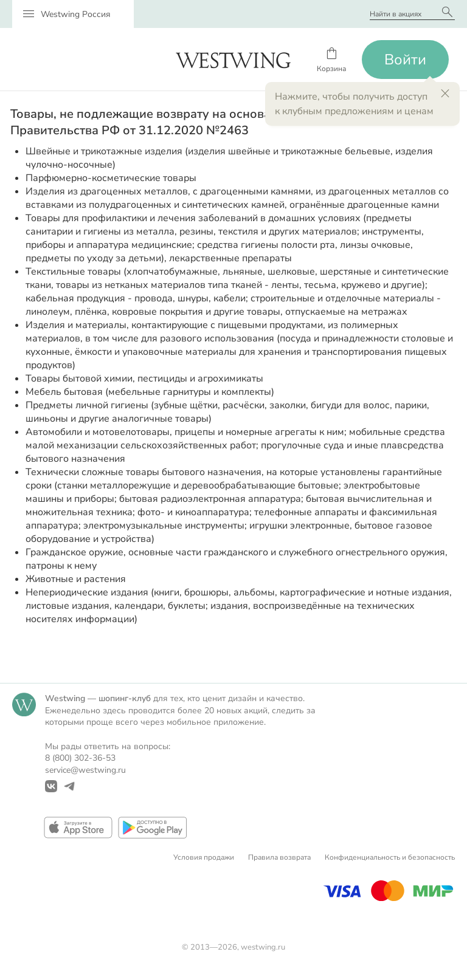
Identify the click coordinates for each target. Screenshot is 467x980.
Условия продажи (204, 857)
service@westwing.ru (85, 770)
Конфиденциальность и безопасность (390, 857)
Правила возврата (279, 857)
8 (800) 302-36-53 (80, 758)
